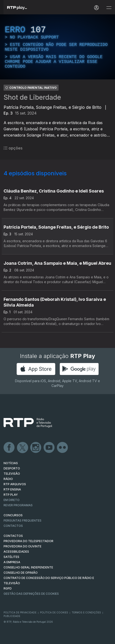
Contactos (13, 526)
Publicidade (12, 616)
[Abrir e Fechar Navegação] (109, 8)
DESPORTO (12, 468)
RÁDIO (8, 479)
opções (13, 148)
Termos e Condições (86, 612)
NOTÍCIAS (11, 463)
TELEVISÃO (12, 474)
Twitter (23, 448)
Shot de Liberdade (32, 97)
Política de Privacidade (20, 612)
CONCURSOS (13, 515)
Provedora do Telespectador (28, 541)
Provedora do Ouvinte (22, 546)
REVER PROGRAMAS (18, 505)
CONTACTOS (13, 536)
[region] (57, 47)
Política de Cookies (54, 612)
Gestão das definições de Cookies (31, 594)
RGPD (8, 588)
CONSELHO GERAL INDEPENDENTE (28, 567)
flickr (63, 448)
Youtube (49, 448)
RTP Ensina (12, 489)
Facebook (9, 448)
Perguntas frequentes (22, 520)
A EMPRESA (12, 562)
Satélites (11, 557)
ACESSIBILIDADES (16, 552)
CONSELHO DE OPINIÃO (21, 573)
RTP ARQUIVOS (15, 484)
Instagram (36, 448)
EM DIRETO (12, 500)
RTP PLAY (11, 495)
